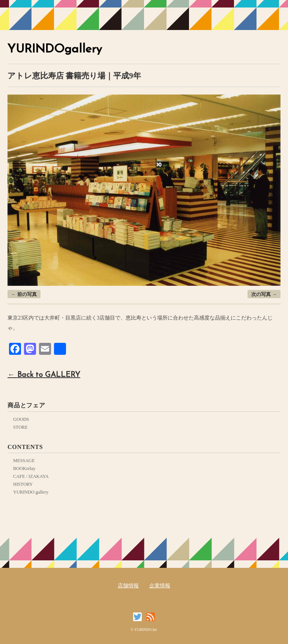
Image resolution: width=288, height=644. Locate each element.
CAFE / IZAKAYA (31, 476)
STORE (20, 427)
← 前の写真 (24, 294)
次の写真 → (264, 294)
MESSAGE (24, 461)
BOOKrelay (24, 468)
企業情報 (160, 586)
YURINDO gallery (31, 492)
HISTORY (23, 484)
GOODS (21, 419)
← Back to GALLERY (44, 375)
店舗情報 (128, 586)
